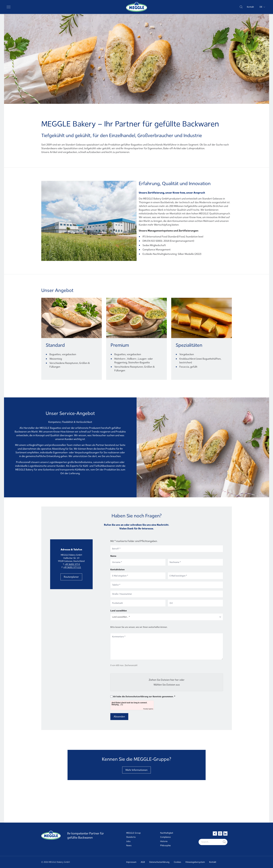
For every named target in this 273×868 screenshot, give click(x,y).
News (129, 845)
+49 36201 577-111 (72, 567)
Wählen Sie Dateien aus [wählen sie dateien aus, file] (167, 685)
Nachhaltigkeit (167, 833)
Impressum (131, 862)
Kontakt (250, 7)
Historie (164, 841)
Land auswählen (119, 610)
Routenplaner (71, 577)
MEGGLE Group (133, 833)
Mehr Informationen (136, 770)
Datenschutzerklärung (137, 697)
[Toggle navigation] (9, 7)
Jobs (128, 841)
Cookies (177, 862)
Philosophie (165, 845)
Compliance (165, 837)
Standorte (131, 837)
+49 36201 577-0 (72, 564)
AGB (143, 862)
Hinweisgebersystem (195, 862)
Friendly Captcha (148, 709)
